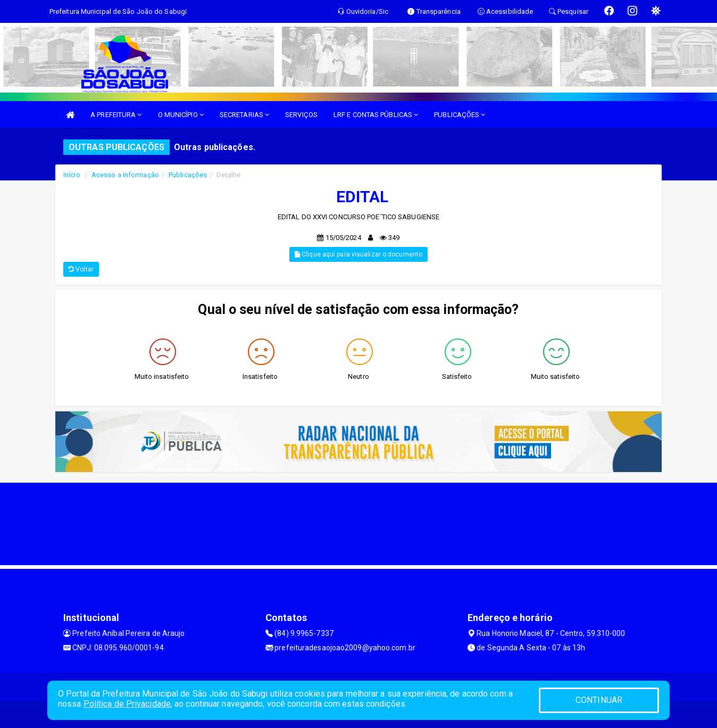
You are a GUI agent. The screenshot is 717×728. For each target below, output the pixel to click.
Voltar (81, 269)
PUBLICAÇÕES (460, 115)
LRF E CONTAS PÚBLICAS (376, 115)
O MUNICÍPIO (181, 115)
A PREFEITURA (116, 115)
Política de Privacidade (127, 704)
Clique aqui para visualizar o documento (358, 254)
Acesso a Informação (125, 175)
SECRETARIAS (244, 115)
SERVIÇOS (301, 115)
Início (72, 175)
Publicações (188, 175)
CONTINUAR (599, 700)
